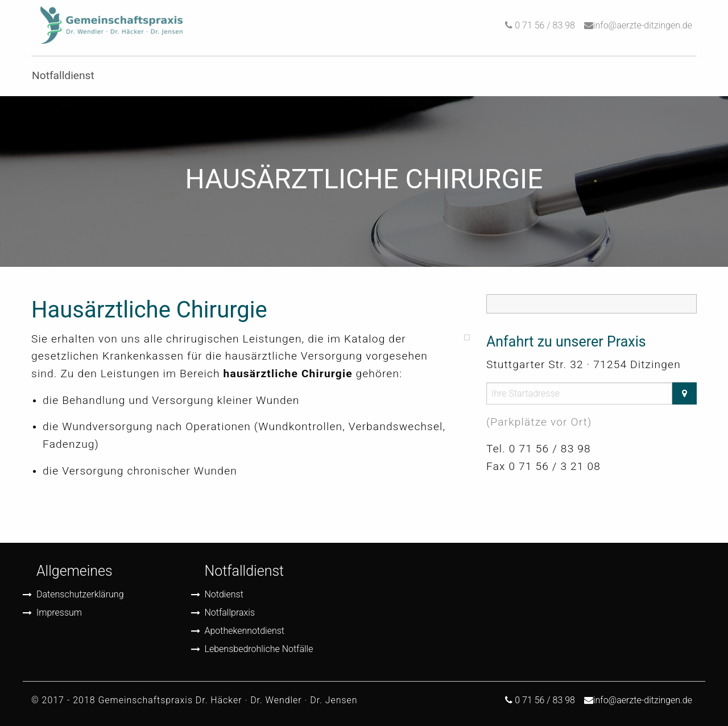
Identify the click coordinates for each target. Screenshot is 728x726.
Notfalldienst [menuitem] (63, 75)
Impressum (59, 612)
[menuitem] (111, 26)
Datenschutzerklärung (80, 594)
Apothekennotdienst (245, 631)
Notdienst (224, 594)
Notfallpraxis (230, 612)
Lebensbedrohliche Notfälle (259, 649)
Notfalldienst (245, 571)
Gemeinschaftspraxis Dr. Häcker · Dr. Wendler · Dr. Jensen (227, 700)
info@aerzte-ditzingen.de (643, 25)
